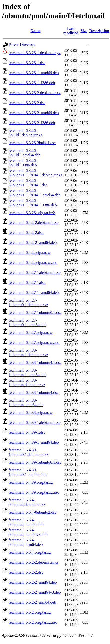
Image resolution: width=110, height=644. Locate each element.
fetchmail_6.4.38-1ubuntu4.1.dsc (35, 362)
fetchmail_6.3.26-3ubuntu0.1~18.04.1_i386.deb (33, 203)
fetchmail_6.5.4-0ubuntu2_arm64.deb (26, 542)
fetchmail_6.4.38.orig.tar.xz (31, 412)
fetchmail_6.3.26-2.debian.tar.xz (35, 93)
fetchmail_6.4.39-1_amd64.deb (34, 442)
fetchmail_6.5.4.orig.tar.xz (30, 552)
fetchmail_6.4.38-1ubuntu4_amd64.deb (26, 402)
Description (99, 31)
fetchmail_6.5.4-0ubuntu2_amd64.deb (26, 522)
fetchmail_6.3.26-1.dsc (27, 63)
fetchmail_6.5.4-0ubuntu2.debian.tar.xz (27, 502)
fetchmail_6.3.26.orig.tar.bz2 (32, 213)
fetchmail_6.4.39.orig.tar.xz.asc (34, 492)
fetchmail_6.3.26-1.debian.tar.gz (35, 53)
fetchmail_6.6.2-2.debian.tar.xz (34, 562)
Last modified (71, 31)
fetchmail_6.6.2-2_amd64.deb (33, 582)
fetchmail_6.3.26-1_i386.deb (32, 83)
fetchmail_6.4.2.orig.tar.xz (30, 253)
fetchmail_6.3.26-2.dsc (27, 103)
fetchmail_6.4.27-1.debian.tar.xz (35, 273)
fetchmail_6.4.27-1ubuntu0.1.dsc (35, 313)
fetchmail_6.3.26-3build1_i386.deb (23, 163)
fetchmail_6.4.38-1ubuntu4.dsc (34, 392)
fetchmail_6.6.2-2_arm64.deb (32, 602)
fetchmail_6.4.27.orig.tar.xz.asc (34, 342)
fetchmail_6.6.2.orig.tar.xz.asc (33, 622)
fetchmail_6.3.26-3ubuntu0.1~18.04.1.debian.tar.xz (36, 173)
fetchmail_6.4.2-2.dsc (26, 233)
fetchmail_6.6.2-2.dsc (26, 572)
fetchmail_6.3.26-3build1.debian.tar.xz (26, 133)
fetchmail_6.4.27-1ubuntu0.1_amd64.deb (28, 322)
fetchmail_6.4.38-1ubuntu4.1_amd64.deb (28, 372)
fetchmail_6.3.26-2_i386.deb (32, 123)
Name (35, 31)
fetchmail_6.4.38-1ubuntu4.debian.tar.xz (27, 382)
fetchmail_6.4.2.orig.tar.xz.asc (33, 263)
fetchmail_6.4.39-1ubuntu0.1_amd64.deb (28, 472)
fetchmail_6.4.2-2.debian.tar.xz (34, 223)
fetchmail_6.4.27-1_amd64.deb (34, 293)
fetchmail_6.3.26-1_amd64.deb (34, 73)
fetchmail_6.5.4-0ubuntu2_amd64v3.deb (28, 532)
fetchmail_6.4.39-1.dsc (27, 432)
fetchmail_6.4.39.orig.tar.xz (31, 482)
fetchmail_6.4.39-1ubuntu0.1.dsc (35, 462)
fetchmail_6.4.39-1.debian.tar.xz (35, 422)
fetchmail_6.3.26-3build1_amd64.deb (25, 153)
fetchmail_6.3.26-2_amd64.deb (34, 113)
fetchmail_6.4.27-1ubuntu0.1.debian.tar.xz (28, 303)
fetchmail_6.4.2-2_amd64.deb (33, 243)
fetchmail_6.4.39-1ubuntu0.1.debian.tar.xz (28, 452)
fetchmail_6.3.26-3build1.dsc (32, 143)
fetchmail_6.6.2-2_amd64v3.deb (35, 592)
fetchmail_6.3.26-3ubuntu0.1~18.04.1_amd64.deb (35, 193)
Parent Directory (22, 45)
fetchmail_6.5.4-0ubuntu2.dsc (33, 512)
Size (84, 31)
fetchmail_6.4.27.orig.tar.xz (31, 332)
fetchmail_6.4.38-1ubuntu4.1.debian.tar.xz (28, 352)
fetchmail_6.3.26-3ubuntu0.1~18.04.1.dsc (28, 183)
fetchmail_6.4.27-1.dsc (27, 283)
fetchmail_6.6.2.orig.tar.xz (30, 612)
